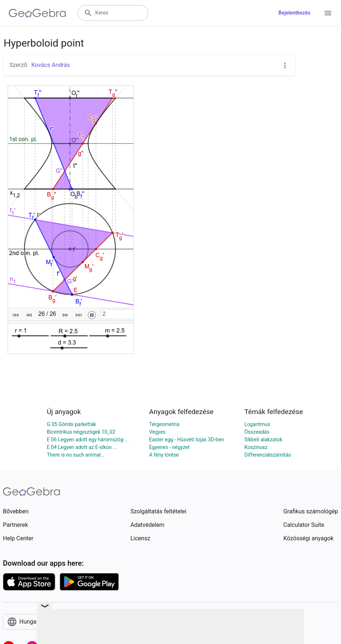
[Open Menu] (328, 13)
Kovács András (51, 65)
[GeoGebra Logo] (37, 13)
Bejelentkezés (294, 13)
